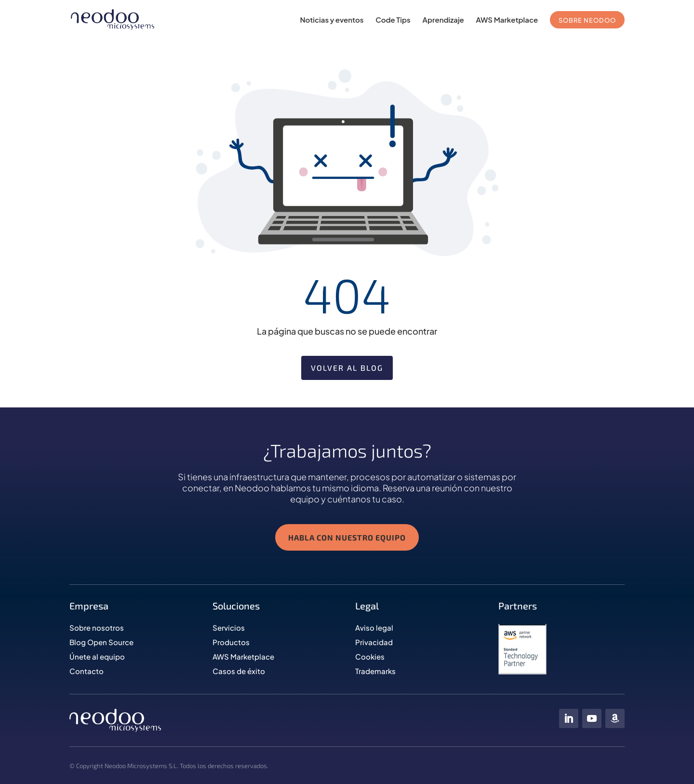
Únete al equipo (97, 659)
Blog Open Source (101, 645)
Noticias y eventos (332, 20)
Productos (231, 645)
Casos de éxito (239, 674)
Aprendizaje (443, 20)
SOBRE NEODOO (587, 20)
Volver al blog (347, 368)
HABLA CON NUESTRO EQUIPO (347, 540)
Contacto (87, 674)
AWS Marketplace (507, 20)
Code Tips (393, 20)
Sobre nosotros (97, 630)
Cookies (370, 659)
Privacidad (374, 645)
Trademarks (375, 674)
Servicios (229, 630)
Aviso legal (374, 630)
